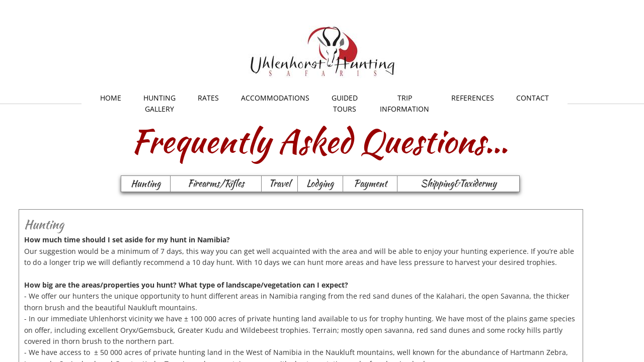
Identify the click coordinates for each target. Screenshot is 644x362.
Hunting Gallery (159, 103)
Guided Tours (345, 103)
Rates (208, 98)
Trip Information (405, 103)
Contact (533, 98)
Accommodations (275, 98)
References (473, 98)
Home (111, 98)
